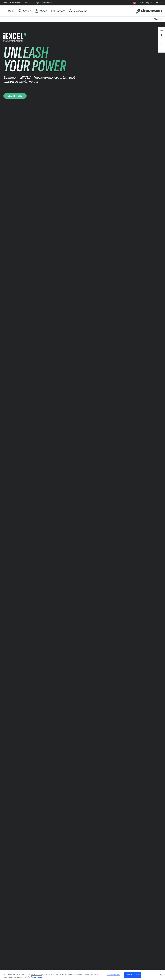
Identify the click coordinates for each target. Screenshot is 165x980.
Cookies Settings (113, 975)
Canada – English (145, 3)
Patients (28, 3)
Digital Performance (43, 3)
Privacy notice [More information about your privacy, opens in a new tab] (36, 978)
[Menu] (9, 11)
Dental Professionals (12, 3)
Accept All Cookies (133, 975)
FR (161, 3)
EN (157, 3)
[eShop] (41, 11)
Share (158, 19)
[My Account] (78, 11)
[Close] (161, 975)
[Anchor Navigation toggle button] (161, 31)
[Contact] (58, 11)
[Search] (25, 11)
